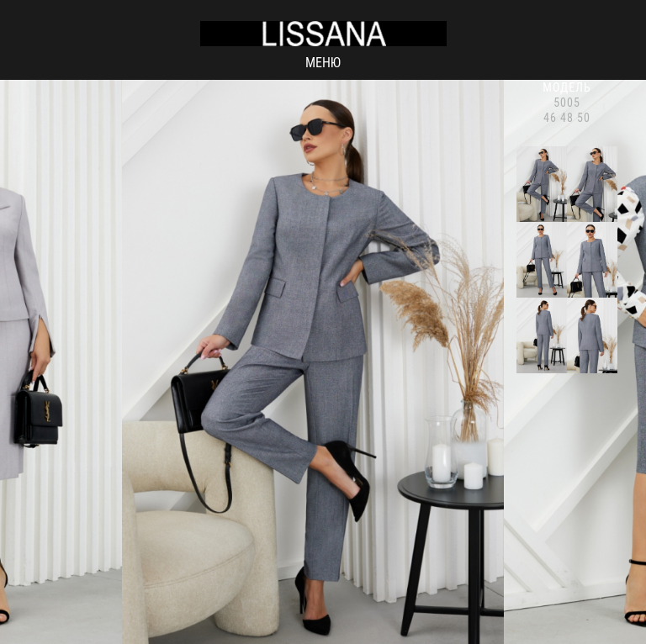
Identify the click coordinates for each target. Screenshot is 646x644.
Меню (323, 63)
